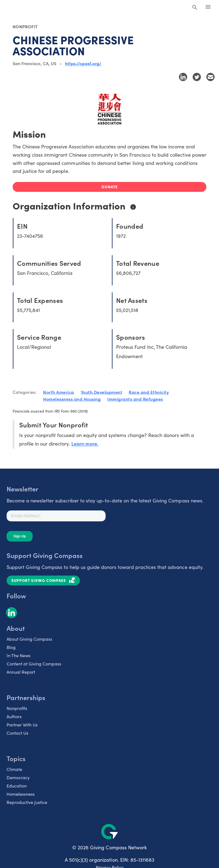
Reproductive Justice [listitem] (27, 802)
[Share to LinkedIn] (183, 77)
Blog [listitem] (11, 647)
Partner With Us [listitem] (22, 725)
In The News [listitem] (19, 655)
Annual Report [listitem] (21, 672)
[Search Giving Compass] (195, 8)
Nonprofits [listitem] (17, 708)
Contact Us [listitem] (17, 733)
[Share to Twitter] (197, 77)
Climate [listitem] (14, 769)
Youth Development (102, 392)
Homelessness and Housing (72, 399)
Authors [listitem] (14, 716)
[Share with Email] (210, 77)
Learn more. (85, 443)
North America (59, 392)
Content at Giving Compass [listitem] (34, 664)
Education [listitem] (17, 786)
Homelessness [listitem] (21, 794)
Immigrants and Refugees (135, 399)
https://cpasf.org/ (83, 63)
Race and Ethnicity (149, 392)
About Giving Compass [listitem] (29, 639)
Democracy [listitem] (18, 777)
